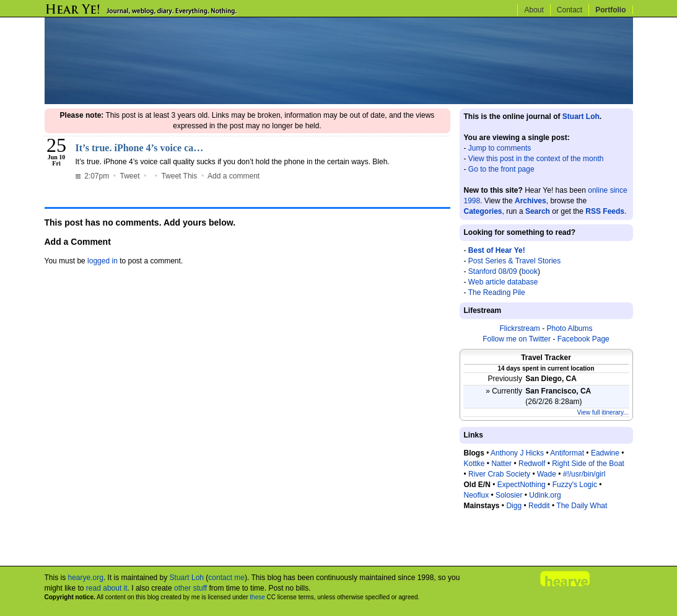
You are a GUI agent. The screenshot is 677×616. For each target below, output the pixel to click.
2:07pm (94, 176)
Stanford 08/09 (493, 271)
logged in (103, 261)
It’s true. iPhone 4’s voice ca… (140, 148)
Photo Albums (569, 328)
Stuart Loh (581, 117)
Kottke (474, 464)
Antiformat (567, 453)
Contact (570, 10)
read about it (107, 588)
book (530, 271)
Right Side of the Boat (588, 464)
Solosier (509, 495)
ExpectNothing (522, 485)
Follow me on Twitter (517, 339)
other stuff (190, 588)
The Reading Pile (497, 293)
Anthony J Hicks (517, 453)
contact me (226, 578)
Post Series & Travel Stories (514, 261)
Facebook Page (583, 339)
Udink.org (545, 495)
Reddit (539, 506)
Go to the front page (501, 169)
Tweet (130, 176)
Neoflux (477, 495)
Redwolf (532, 464)
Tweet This (179, 176)
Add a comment (234, 176)
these (257, 597)
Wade (547, 474)
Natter (501, 464)
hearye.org (86, 578)
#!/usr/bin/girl (584, 474)
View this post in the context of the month (536, 159)
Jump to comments (500, 148)
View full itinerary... (603, 412)
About (534, 10)
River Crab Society (499, 474)
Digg (514, 506)
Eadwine (605, 453)
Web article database (503, 282)
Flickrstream (519, 328)
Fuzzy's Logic (575, 485)
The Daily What (582, 506)
